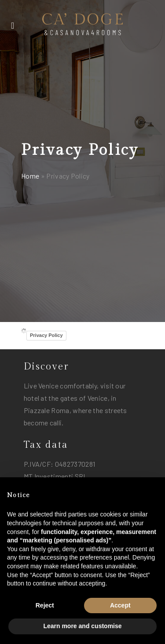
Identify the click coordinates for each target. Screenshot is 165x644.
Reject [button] (45, 605)
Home (30, 176)
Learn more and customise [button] (82, 626)
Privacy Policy (46, 335)
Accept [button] (120, 605)
